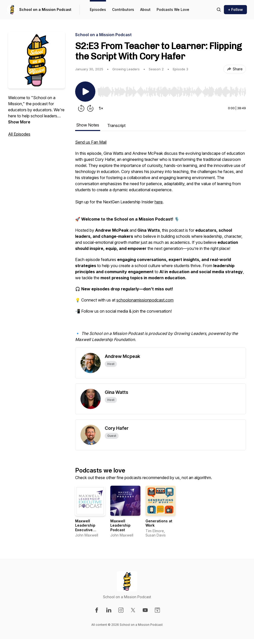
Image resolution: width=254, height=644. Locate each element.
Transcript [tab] (116, 125)
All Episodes (19, 134)
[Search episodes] (219, 10)
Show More (19, 122)
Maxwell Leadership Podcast (120, 525)
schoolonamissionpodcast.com (145, 300)
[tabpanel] (161, 243)
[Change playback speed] (101, 108)
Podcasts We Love (173, 9)
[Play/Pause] (85, 92)
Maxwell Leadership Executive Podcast (85, 528)
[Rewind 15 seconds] (81, 108)
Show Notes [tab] (88, 125)
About (145, 9)
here (159, 202)
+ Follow (235, 9)
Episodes (98, 9)
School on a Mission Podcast (45, 9)
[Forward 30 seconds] (90, 108)
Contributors (123, 9)
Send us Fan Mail (91, 142)
